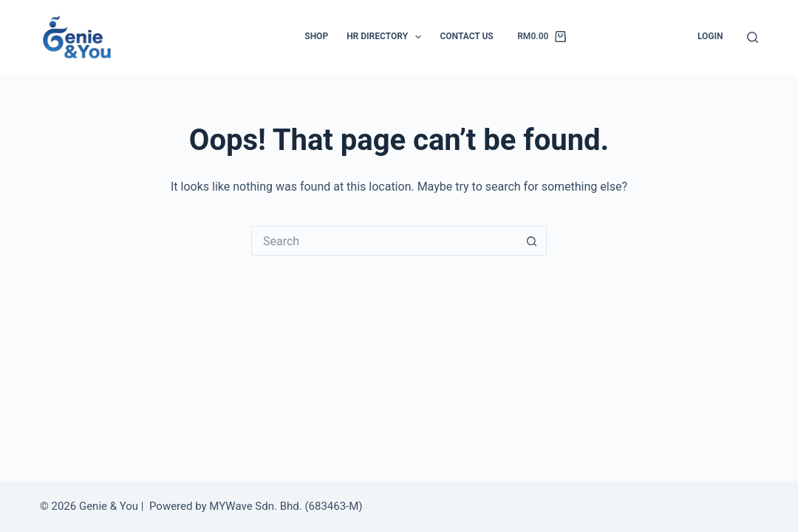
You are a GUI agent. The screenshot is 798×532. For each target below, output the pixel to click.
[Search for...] (384, 241)
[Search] (753, 37)
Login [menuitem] (710, 36)
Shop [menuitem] (316, 36)
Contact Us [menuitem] (466, 36)
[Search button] (532, 241)
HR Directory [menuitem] (387, 37)
